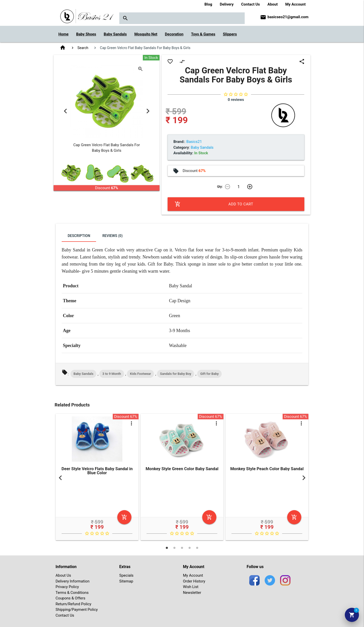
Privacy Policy (67, 587)
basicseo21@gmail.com (288, 17)
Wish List (191, 587)
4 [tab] (190, 548)
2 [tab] (174, 548)
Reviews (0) (112, 236)
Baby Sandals (84, 374)
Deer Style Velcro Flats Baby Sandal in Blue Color (97, 471)
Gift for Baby (209, 374)
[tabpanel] (97, 478)
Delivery (227, 4)
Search (83, 48)
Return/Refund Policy (73, 604)
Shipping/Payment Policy (77, 610)
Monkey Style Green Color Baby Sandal (182, 469)
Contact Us (251, 4)
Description (79, 236)
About (272, 4)
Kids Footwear (140, 374)
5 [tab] (197, 548)
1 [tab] (167, 548)
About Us (63, 575)
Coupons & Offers (71, 598)
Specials (126, 575)
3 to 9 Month (112, 374)
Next (148, 111)
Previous (65, 111)
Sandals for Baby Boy (176, 374)
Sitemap (126, 581)
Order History (194, 581)
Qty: (220, 187)
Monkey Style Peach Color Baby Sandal (267, 469)
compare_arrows (182, 61)
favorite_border (170, 61)
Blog (208, 4)
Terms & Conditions (72, 593)
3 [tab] (182, 548)
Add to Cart (214, 204)
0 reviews (236, 100)
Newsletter (192, 593)
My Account (295, 4)
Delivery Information (73, 581)
